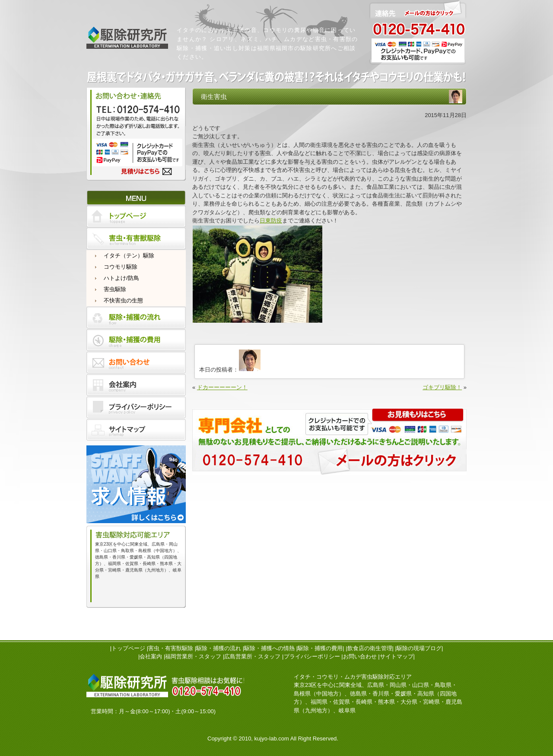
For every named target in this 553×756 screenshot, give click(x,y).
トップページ (128, 648)
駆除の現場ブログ (419, 648)
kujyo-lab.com (272, 739)
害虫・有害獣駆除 (171, 648)
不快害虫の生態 (123, 300)
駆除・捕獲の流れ (219, 648)
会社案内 (151, 656)
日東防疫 (271, 221)
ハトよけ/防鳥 (121, 278)
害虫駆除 (115, 289)
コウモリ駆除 (121, 267)
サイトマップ (397, 656)
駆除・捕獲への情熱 (269, 648)
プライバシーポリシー (312, 656)
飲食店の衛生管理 (370, 648)
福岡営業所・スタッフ (193, 656)
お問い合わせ (360, 656)
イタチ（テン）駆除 (129, 256)
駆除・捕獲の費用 (320, 648)
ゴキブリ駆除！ (442, 387)
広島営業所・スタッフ (252, 656)
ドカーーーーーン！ (222, 387)
